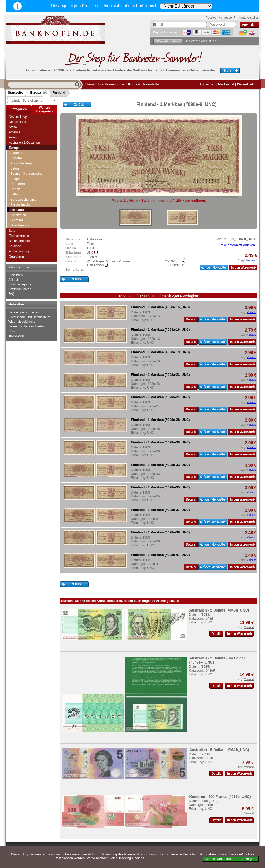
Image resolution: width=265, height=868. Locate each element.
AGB (12, 331)
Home (90, 84)
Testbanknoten (19, 236)
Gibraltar (17, 220)
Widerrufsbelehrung (22, 322)
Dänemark (18, 184)
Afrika (13, 127)
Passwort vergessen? (220, 18)
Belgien (16, 168)
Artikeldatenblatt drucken (237, 245)
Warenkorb (246, 84)
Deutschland (17, 122)
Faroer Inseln (20, 205)
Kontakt (134, 84)
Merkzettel (226, 84)
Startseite (15, 93)
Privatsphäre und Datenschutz (29, 317)
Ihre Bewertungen (111, 84)
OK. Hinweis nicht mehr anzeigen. (230, 859)
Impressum (16, 336)
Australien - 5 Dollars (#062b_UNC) (219, 750)
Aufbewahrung (19, 251)
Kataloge (15, 246)
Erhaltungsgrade (20, 284)
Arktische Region (23, 163)
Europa (35, 93)
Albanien (17, 153)
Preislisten (15, 275)
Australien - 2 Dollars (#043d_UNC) (219, 610)
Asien (13, 137)
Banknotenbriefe (20, 241)
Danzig (16, 189)
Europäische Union (24, 199)
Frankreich (18, 215)
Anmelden (207, 84)
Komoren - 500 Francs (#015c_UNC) (220, 797)
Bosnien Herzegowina (27, 174)
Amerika (14, 132)
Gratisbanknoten (20, 289)
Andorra (16, 158)
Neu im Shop (18, 117)
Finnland (55, 93)
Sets (12, 231)
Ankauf (13, 280)
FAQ (11, 294)
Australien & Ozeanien (24, 143)
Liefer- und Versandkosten (26, 326)
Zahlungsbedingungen (24, 312)
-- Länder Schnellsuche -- (32, 101)
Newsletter (152, 84)
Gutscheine (17, 256)
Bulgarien (17, 179)
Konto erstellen (249, 18)
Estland (16, 194)
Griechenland (20, 225)
